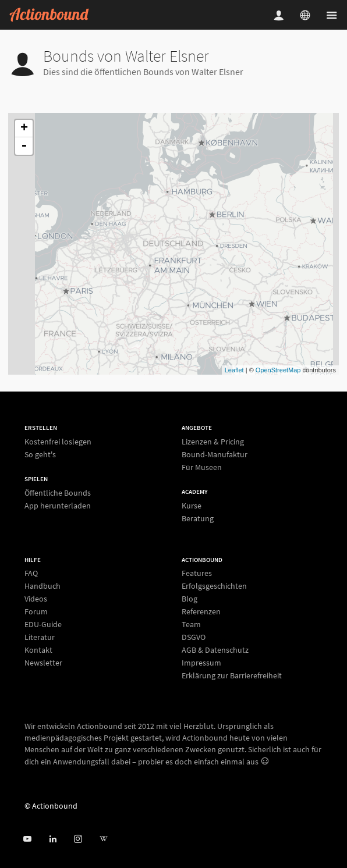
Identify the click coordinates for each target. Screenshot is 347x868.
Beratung (198, 518)
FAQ (31, 573)
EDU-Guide (43, 624)
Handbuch (43, 586)
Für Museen (202, 467)
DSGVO (194, 637)
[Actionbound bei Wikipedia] (103, 839)
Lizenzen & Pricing (213, 442)
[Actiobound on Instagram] (78, 839)
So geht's (40, 454)
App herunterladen (58, 505)
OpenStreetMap (278, 370)
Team (191, 624)
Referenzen (201, 611)
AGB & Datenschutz (215, 650)
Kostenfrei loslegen (58, 442)
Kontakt (38, 650)
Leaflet (234, 370)
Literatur (40, 637)
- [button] (24, 146)
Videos (36, 599)
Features (197, 573)
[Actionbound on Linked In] (53, 839)
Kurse (192, 506)
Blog (190, 599)
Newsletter (43, 662)
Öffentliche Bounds (58, 493)
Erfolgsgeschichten (214, 586)
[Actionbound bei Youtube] (27, 839)
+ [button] (24, 129)
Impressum (201, 663)
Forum (36, 611)
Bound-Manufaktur (215, 454)
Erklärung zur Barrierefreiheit (232, 675)
